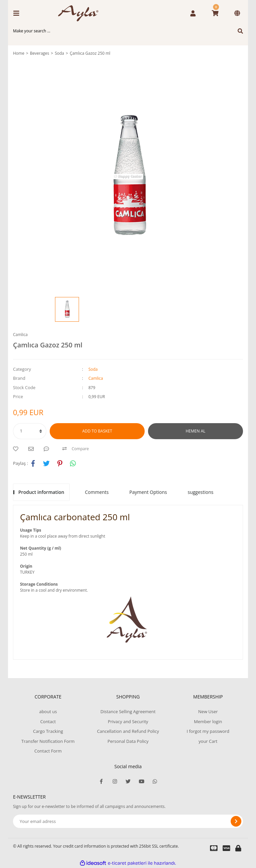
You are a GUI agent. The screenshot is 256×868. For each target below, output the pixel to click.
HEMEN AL (195, 431)
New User (208, 711)
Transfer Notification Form (48, 741)
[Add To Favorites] (17, 449)
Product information (41, 492)
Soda (93, 369)
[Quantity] (30, 431)
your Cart (208, 741)
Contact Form (48, 751)
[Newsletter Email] (128, 821)
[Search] (128, 31)
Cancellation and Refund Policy (128, 731)
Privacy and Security (128, 721)
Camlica (20, 335)
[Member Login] (193, 13)
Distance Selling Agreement (128, 711)
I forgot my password (208, 731)
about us (48, 711)
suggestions (200, 492)
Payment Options (148, 492)
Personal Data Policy (128, 741)
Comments (97, 492)
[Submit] (236, 821)
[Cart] (215, 13)
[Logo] (80, 13)
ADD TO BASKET (97, 431)
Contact (48, 721)
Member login (208, 721)
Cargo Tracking (48, 731)
